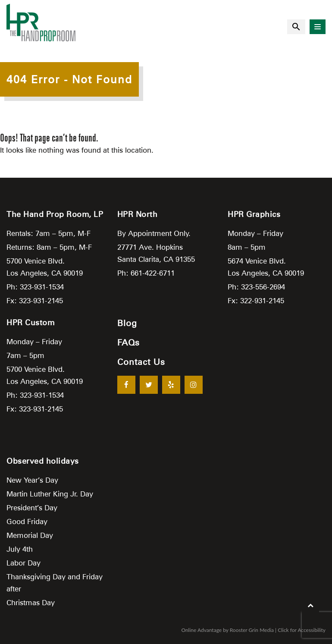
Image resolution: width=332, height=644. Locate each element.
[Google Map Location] (166, 524)
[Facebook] (126, 385)
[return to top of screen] (310, 605)
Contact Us (141, 362)
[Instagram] (194, 385)
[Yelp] (171, 385)
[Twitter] (149, 385)
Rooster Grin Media (252, 630)
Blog (127, 323)
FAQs (128, 342)
